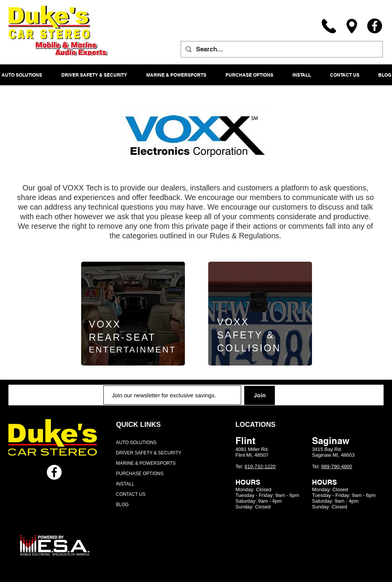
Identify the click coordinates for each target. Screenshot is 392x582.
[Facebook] (375, 26)
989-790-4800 (337, 466)
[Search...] (281, 49)
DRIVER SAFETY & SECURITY (149, 453)
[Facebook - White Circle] (54, 472)
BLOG (122, 505)
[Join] (260, 395)
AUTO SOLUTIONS (136, 443)
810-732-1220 (260, 466)
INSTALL (125, 484)
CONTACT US (131, 494)
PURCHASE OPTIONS (140, 474)
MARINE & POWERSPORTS (146, 463)
